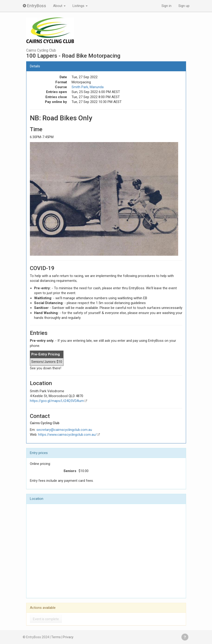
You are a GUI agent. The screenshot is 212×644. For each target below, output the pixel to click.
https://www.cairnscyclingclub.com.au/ (67, 435)
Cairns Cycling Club (41, 50)
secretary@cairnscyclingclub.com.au (64, 430)
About (59, 6)
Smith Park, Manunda (88, 87)
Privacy (68, 637)
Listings (80, 6)
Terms (56, 637)
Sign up (184, 6)
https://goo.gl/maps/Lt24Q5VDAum (57, 401)
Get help (185, 637)
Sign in (166, 6)
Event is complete (46, 619)
